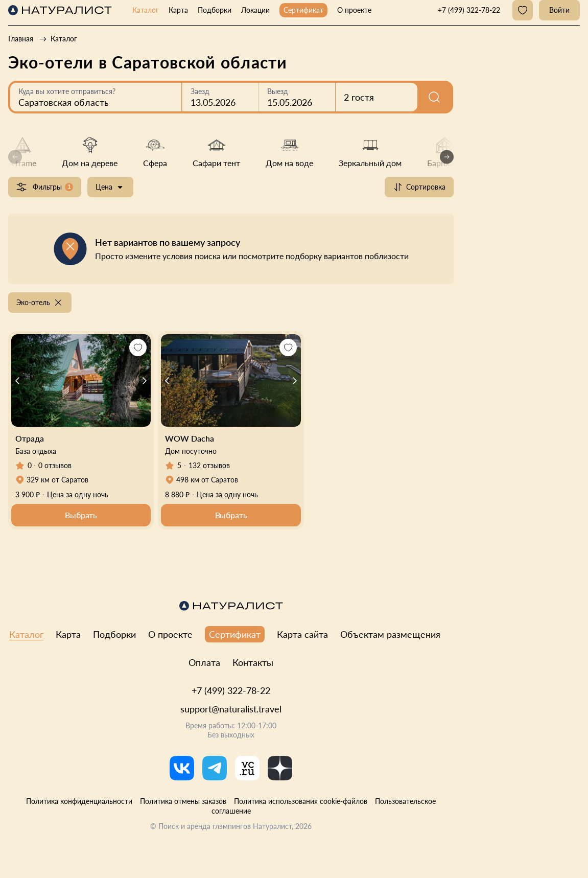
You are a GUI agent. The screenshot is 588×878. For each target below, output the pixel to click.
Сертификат (303, 10)
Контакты (253, 662)
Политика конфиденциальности (79, 801)
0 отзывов (55, 465)
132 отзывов (209, 465)
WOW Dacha (190, 438)
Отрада (30, 438)
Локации (255, 10)
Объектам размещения (390, 634)
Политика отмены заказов (183, 801)
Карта (178, 10)
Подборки (215, 10)
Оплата (204, 662)
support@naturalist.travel (231, 709)
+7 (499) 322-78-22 (231, 690)
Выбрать (81, 515)
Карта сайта (302, 634)
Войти (559, 10)
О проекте (354, 10)
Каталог (146, 10)
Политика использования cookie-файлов (301, 801)
